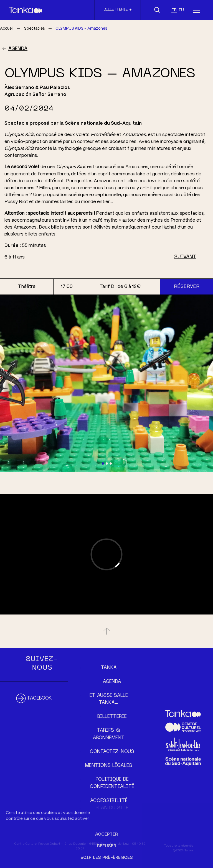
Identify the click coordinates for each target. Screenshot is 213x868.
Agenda (18, 49)
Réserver (187, 286)
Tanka (109, 668)
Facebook (40, 698)
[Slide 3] (111, 464)
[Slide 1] (103, 464)
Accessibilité (109, 801)
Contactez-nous (112, 752)
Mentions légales (109, 766)
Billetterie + (118, 10)
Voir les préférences (107, 858)
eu (181, 10)
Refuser (107, 846)
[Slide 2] (107, 464)
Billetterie (112, 717)
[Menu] (196, 10)
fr (174, 10)
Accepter (106, 834)
